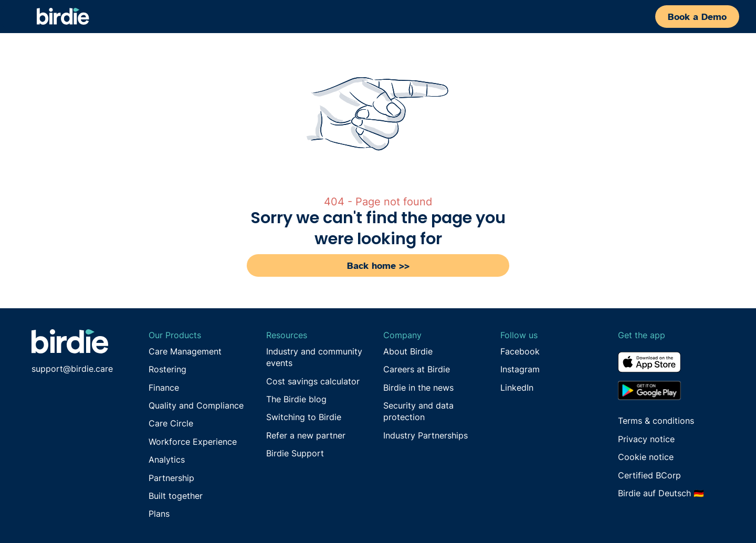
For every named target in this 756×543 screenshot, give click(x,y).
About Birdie (408, 351)
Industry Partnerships (426, 435)
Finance (164, 388)
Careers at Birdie (417, 369)
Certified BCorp (649, 475)
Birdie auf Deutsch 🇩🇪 (661, 493)
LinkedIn (517, 388)
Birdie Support (295, 453)
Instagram (520, 369)
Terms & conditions (656, 421)
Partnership (171, 478)
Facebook (520, 351)
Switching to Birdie (304, 417)
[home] (63, 17)
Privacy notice (646, 439)
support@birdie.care (72, 369)
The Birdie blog (296, 399)
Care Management (185, 351)
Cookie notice (646, 457)
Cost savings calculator (313, 381)
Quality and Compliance (196, 405)
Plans (159, 514)
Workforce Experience (193, 442)
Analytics (167, 460)
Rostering (167, 369)
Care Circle (171, 423)
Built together (176, 496)
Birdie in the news (418, 388)
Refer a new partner (306, 435)
